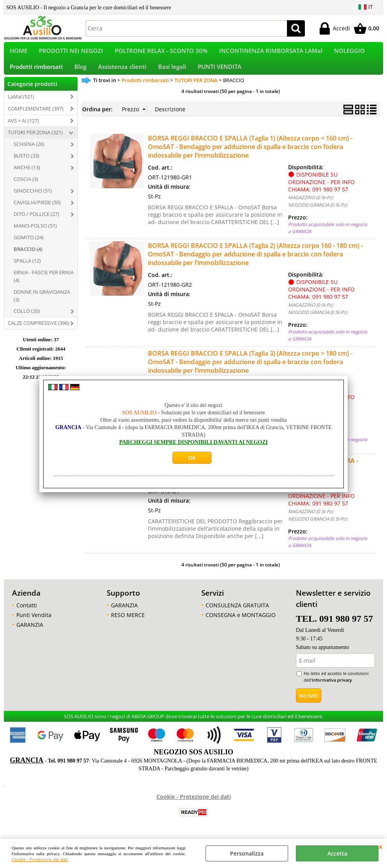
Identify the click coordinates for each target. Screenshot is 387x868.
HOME (18, 53)
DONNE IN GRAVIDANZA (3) (42, 305)
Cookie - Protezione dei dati (40, 859)
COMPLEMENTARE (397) (36, 118)
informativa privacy (332, 689)
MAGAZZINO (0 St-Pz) (310, 207)
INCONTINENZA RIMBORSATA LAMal (271, 53)
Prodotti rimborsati (36, 74)
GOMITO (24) (29, 247)
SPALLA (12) (27, 270)
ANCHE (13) (27, 177)
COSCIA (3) (26, 189)
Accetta (337, 853)
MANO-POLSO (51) (35, 235)
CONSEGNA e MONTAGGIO (241, 624)
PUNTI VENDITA (220, 74)
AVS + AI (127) (23, 130)
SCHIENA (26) (29, 154)
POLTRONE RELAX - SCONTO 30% (161, 53)
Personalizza (247, 853)
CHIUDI (381, 847)
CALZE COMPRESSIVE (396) (39, 333)
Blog (80, 74)
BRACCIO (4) (28, 258)
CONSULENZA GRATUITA (237, 615)
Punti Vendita (34, 624)
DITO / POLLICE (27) (36, 224)
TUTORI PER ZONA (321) (35, 142)
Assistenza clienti (122, 74)
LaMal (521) (21, 106)
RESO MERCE (128, 624)
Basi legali (172, 74)
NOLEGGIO (349, 53)
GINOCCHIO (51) (33, 200)
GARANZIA (30, 634)
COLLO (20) (27, 321)
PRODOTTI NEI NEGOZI (71, 53)
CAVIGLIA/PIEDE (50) (37, 212)
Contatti (27, 615)
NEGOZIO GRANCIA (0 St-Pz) (318, 214)
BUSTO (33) (26, 165)
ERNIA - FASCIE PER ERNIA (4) (44, 286)
